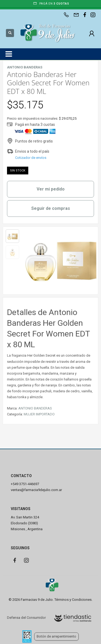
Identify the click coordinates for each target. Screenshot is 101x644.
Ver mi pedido (51, 189)
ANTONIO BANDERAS (35, 408)
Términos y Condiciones (73, 600)
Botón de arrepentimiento (56, 636)
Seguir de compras (51, 208)
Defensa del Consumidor (26, 618)
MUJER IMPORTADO (39, 414)
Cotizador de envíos (31, 158)
